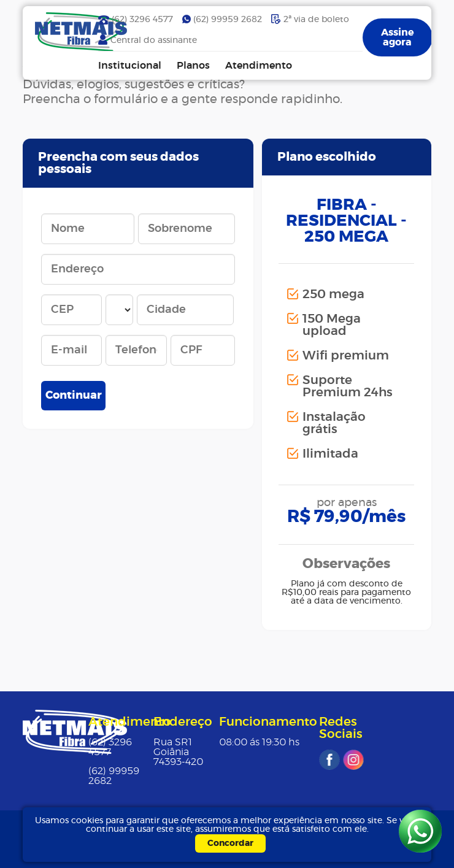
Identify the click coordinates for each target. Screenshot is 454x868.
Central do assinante (154, 40)
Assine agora (398, 37)
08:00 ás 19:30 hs (259, 742)
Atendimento (259, 66)
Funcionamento (268, 722)
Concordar (230, 843)
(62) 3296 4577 (142, 20)
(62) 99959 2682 (228, 20)
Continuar (74, 396)
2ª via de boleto (316, 20)
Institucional (130, 66)
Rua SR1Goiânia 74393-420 (178, 752)
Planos (193, 66)
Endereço (183, 722)
